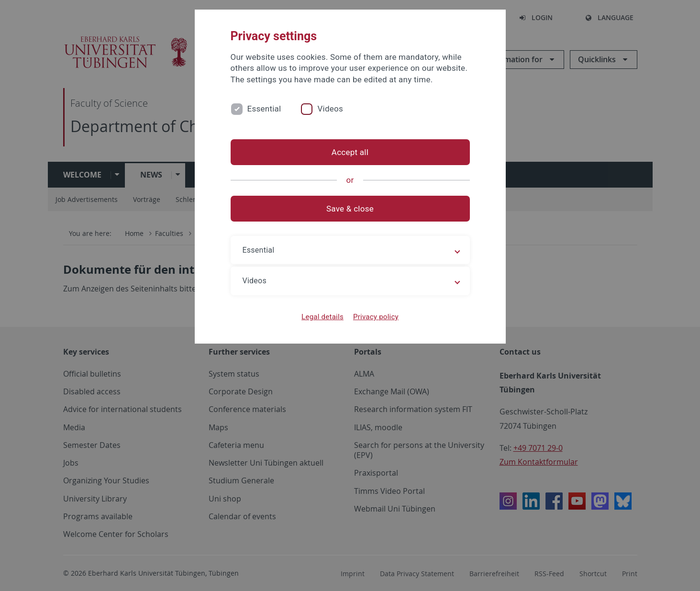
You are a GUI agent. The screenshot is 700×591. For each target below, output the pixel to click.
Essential (264, 109)
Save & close (350, 209)
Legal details (322, 317)
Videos (330, 109)
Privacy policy (376, 317)
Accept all (350, 152)
